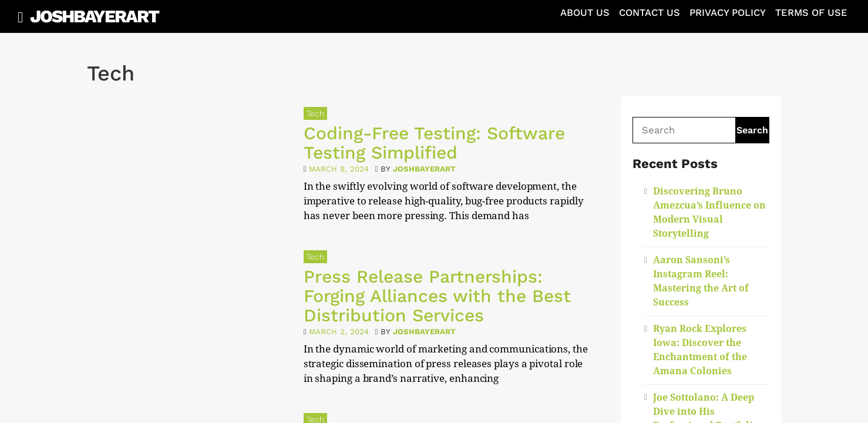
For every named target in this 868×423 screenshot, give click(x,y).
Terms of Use (811, 13)
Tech (315, 113)
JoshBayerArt (94, 16)
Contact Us (650, 13)
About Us (585, 13)
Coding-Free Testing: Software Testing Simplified (434, 143)
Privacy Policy (728, 13)
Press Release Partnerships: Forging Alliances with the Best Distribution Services (437, 296)
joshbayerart (424, 169)
